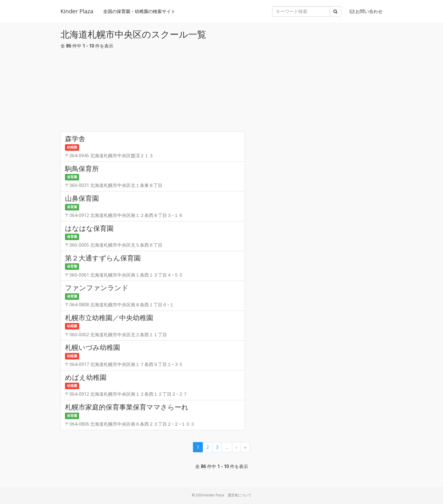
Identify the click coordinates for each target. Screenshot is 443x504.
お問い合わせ (366, 11)
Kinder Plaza (77, 11)
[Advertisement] (221, 92)
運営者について (240, 495)
